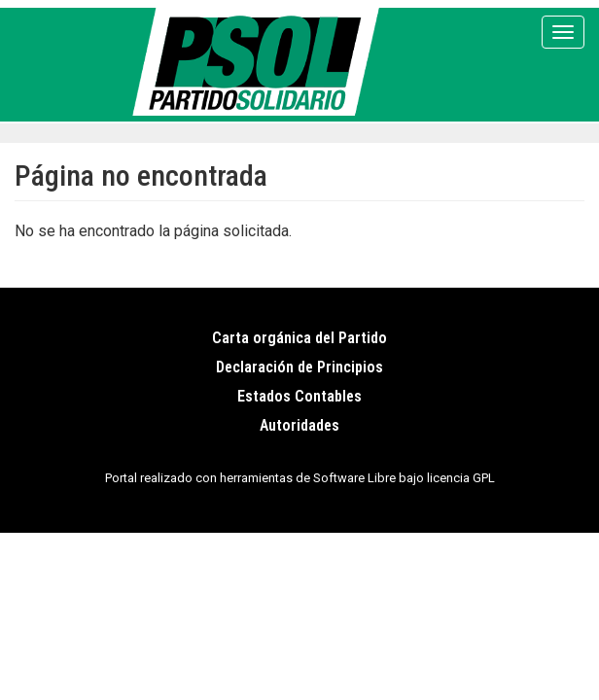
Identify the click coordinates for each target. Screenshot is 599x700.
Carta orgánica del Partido (299, 338)
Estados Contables (299, 396)
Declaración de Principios (299, 367)
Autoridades (299, 425)
